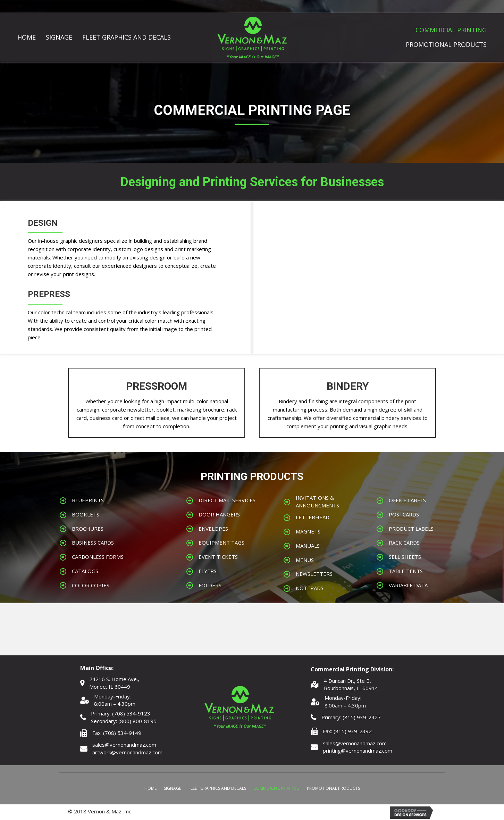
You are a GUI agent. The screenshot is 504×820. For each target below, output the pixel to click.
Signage (173, 788)
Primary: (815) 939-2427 (351, 717)
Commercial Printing (276, 788)
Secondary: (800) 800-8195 (124, 721)
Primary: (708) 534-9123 (121, 713)
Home (150, 788)
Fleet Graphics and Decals (217, 788)
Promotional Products (333, 788)
